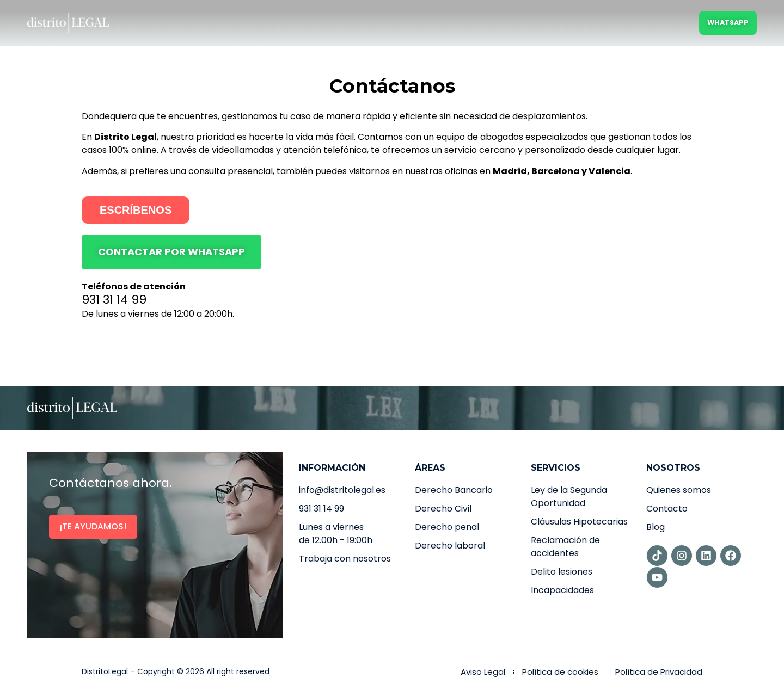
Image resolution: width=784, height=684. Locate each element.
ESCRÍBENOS (136, 210)
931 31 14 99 (114, 300)
